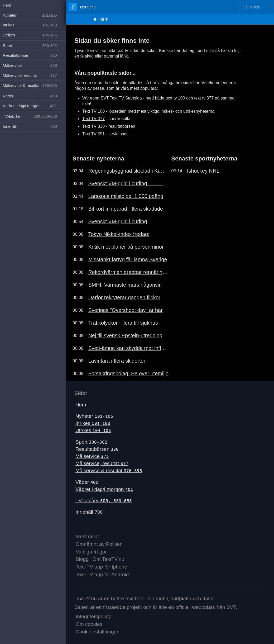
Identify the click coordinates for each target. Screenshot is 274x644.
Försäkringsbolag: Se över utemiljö (128, 373)
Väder (87, 482)
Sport (91, 442)
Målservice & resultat (109, 470)
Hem (101, 19)
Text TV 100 (93, 111)
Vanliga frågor (91, 552)
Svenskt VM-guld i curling (117, 221)
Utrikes (93, 430)
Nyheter (94, 416)
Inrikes (93, 423)
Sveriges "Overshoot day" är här (125, 310)
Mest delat (87, 536)
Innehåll (89, 512)
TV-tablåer (104, 501)
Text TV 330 (93, 126)
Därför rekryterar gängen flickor (124, 297)
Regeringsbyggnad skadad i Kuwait (128, 171)
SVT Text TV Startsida (121, 98)
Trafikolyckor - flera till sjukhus (123, 323)
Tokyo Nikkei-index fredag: (119, 234)
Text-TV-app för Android (102, 574)
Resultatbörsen (97, 449)
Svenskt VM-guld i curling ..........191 (128, 183)
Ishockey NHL (203, 171)
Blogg (82, 559)
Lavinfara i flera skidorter (117, 361)
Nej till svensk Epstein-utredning (125, 335)
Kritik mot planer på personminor (126, 247)
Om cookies (89, 624)
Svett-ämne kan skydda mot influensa (128, 348)
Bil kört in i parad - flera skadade (126, 209)
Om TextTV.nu (109, 559)
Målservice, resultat (102, 463)
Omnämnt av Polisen (99, 544)
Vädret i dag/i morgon (104, 489)
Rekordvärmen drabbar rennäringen (128, 272)
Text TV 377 (93, 119)
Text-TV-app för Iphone (101, 567)
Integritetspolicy (93, 616)
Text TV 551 (93, 134)
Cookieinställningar (97, 632)
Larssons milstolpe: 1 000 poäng (126, 196)
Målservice (92, 456)
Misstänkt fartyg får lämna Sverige (128, 259)
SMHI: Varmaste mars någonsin (125, 285)
